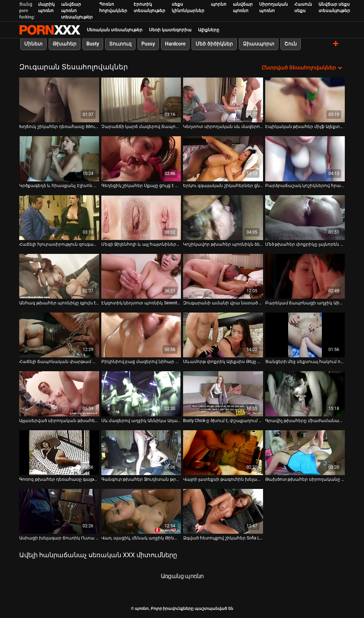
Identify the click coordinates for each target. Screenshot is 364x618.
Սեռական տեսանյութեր (115, 30)
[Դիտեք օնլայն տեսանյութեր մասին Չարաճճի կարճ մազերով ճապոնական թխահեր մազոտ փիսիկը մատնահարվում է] (141, 100)
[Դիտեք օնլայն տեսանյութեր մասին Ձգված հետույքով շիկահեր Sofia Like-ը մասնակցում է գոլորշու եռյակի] (223, 511)
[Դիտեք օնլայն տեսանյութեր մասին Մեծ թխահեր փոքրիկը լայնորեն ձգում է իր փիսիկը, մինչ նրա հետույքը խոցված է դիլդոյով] (305, 218)
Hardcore (175, 44)
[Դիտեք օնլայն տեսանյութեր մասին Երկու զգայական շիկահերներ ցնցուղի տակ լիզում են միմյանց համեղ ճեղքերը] (223, 159)
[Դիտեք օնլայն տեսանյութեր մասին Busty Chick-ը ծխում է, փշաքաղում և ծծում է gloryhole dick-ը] (223, 394)
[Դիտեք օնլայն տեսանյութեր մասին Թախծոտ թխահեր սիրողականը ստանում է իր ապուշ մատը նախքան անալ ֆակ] (305, 453)
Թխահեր (65, 44)
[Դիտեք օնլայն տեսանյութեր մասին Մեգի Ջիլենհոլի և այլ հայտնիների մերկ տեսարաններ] (141, 218)
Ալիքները (209, 30)
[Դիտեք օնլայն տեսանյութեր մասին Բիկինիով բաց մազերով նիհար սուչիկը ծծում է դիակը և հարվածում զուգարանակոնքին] (141, 335)
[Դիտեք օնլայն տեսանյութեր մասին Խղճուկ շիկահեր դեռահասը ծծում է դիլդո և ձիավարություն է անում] (59, 100)
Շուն (291, 44)
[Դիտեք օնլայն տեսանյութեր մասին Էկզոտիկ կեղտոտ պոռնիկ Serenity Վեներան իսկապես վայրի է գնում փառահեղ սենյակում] (141, 276)
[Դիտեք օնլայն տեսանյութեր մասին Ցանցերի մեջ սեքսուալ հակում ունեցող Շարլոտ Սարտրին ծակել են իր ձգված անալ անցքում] (305, 335)
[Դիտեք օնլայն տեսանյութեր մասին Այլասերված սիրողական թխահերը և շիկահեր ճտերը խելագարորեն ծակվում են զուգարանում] (59, 394)
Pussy (148, 44)
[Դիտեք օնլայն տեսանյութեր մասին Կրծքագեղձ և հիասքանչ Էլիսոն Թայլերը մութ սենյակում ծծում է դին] (59, 159)
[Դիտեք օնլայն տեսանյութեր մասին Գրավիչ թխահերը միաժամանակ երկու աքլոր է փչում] (305, 394)
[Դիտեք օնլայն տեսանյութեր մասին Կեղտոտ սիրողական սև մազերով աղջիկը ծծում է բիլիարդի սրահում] (223, 100)
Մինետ (33, 44)
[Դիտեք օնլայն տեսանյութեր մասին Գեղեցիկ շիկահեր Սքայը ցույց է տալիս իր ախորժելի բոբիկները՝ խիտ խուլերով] (141, 159)
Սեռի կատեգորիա (170, 30)
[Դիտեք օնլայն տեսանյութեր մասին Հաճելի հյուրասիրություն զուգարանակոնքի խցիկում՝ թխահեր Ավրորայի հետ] (59, 218)
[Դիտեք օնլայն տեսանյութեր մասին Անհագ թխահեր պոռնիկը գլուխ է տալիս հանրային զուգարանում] (59, 276)
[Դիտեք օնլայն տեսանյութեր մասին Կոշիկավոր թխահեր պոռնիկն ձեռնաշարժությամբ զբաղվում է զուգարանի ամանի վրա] (223, 218)
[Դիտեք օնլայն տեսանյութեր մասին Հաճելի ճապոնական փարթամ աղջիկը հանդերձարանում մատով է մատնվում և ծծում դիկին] (59, 335)
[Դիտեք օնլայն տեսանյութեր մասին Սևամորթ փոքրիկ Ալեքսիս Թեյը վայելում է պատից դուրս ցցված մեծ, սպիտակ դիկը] (223, 335)
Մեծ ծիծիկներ (214, 44)
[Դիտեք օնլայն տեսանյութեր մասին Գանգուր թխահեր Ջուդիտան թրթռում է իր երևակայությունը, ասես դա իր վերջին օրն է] (141, 453)
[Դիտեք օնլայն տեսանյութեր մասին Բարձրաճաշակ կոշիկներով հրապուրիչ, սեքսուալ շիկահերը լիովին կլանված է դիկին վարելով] (305, 159)
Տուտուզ (120, 44)
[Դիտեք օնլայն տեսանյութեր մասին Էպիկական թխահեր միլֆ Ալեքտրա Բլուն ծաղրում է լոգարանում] (305, 100)
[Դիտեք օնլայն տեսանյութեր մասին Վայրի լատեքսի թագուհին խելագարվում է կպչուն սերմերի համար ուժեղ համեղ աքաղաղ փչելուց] (223, 453)
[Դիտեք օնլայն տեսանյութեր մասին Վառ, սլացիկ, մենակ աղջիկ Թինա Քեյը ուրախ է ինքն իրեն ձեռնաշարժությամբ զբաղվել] (141, 511)
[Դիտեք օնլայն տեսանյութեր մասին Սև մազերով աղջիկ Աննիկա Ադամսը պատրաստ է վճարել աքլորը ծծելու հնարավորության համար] (141, 394)
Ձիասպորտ (259, 44)
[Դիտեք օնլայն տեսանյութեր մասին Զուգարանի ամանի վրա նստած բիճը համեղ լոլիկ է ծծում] (223, 276)
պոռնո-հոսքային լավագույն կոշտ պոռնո (50, 30)
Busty (93, 44)
